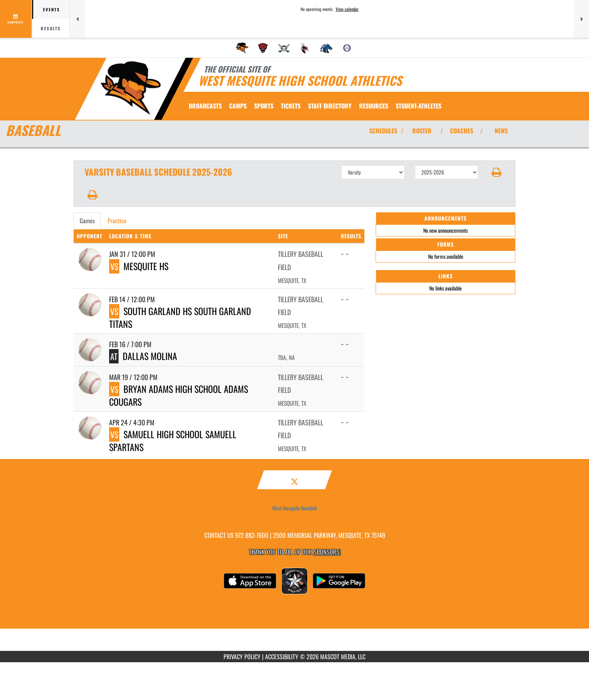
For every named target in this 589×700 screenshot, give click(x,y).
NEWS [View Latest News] (501, 131)
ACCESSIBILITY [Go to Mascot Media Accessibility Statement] (282, 657)
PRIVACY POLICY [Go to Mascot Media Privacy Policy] (242, 657)
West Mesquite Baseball (294, 508)
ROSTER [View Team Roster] (422, 131)
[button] (497, 172)
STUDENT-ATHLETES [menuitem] (419, 106)
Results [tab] (51, 28)
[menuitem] (242, 48)
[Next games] (581, 19)
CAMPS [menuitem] (238, 106)
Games (87, 221)
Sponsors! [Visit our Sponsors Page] (327, 552)
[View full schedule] (16, 19)
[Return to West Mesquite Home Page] (130, 88)
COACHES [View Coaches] (462, 131)
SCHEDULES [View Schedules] (383, 131)
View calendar (347, 9)
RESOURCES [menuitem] (374, 106)
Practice (117, 221)
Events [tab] (52, 9)
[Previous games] (77, 19)
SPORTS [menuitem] (264, 106)
